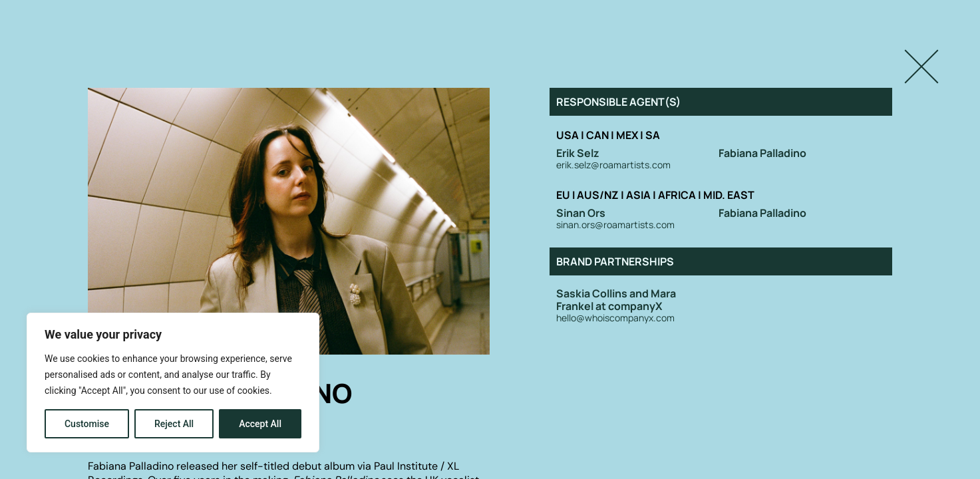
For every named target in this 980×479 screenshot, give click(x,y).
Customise (87, 424)
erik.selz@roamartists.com (613, 165)
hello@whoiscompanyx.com (615, 318)
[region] (173, 383)
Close (907, 55)
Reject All (174, 424)
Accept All (260, 424)
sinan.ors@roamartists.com (615, 225)
